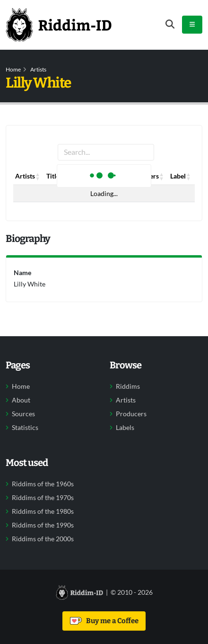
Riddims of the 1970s (43, 498)
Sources (23, 414)
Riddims (128, 386)
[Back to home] (59, 25)
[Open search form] (170, 24)
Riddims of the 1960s (43, 484)
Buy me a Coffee (104, 621)
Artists (38, 69)
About (21, 400)
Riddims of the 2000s (43, 539)
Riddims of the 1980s (43, 511)
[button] (38, 176)
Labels (125, 428)
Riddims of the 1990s (43, 525)
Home (13, 69)
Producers (131, 414)
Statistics (25, 428)
